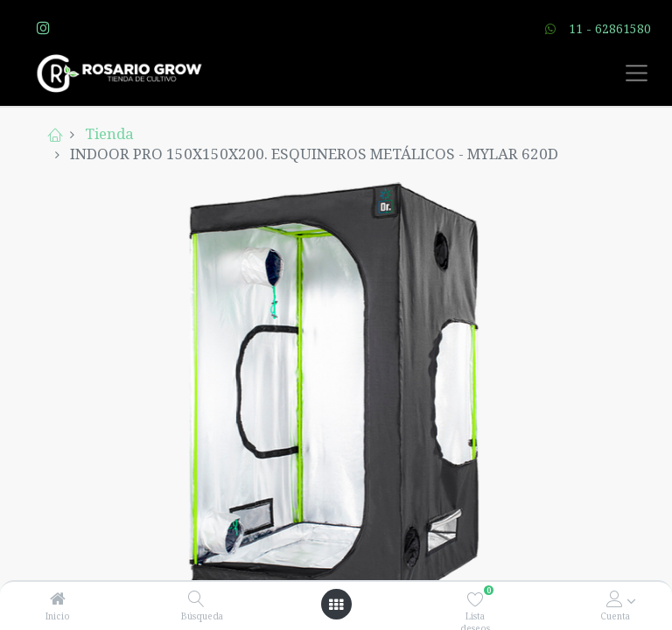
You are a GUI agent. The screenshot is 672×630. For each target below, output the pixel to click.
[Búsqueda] (196, 599)
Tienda (109, 133)
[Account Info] (615, 599)
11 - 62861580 (610, 28)
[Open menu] (336, 605)
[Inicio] (58, 599)
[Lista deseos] (476, 599)
